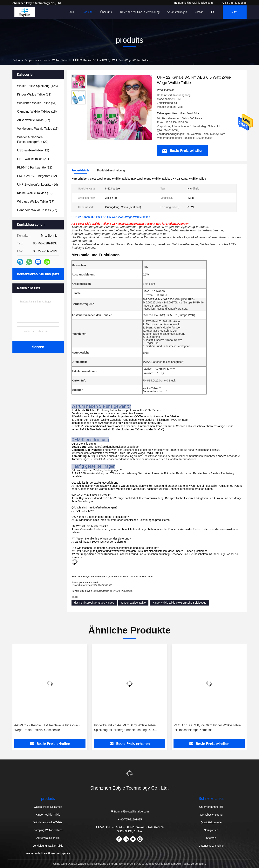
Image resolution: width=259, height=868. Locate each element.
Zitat (235, 12)
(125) (37, 86)
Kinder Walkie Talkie (56, 60)
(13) (38, 129)
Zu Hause (18, 60)
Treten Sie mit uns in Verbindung (140, 12)
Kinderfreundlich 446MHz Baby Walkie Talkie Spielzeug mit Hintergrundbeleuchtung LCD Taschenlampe (125, 728)
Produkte (87, 12)
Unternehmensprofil (211, 807)
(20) (33, 139)
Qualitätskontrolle (211, 822)
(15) (37, 112)
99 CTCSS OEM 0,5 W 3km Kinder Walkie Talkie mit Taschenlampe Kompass (207, 728)
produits (34, 60)
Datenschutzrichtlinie (211, 846)
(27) (34, 120)
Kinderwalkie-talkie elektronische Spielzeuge (180, 603)
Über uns (106, 12)
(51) (37, 103)
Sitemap (211, 838)
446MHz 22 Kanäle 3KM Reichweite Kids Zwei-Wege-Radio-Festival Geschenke (47, 728)
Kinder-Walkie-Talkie (133, 603)
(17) (36, 202)
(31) (33, 159)
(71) (34, 94)
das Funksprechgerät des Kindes (94, 603)
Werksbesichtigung (211, 815)
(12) (33, 150)
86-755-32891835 (234, 3)
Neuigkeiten (211, 830)
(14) (37, 185)
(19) (35, 193)
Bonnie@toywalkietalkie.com (194, 3)
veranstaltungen (177, 12)
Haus (71, 12)
